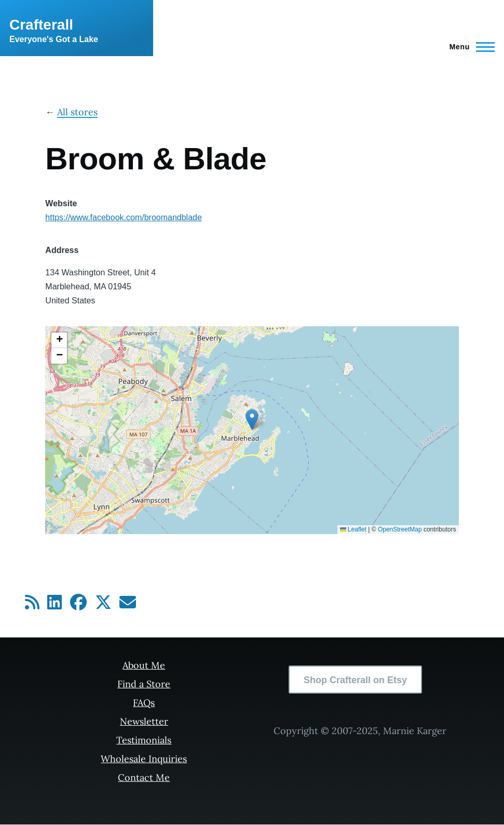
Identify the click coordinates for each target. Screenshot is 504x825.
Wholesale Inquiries (144, 759)
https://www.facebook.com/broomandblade (124, 217)
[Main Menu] (469, 47)
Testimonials (144, 740)
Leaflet (353, 529)
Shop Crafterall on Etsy (355, 680)
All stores (77, 112)
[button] (252, 420)
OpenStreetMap (400, 529)
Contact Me (144, 777)
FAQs (144, 703)
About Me (144, 665)
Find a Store (144, 684)
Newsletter (144, 721)
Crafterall (41, 25)
